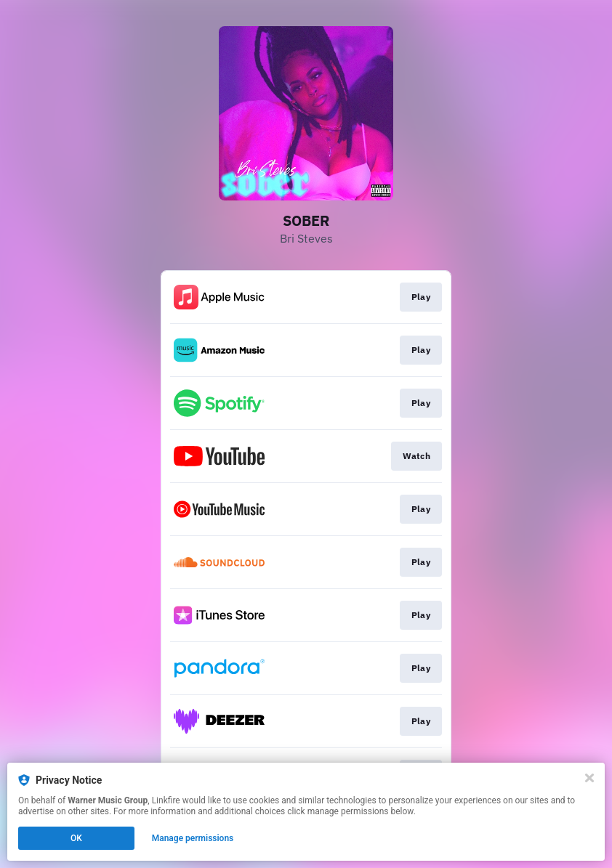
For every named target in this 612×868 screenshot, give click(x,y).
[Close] (589, 778)
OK (76, 838)
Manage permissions (193, 838)
